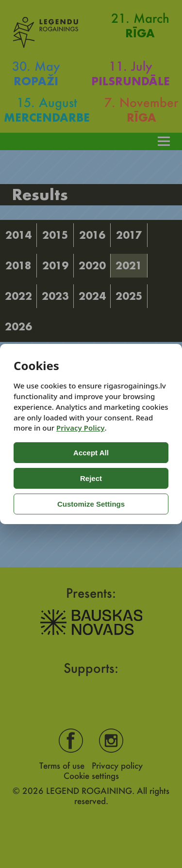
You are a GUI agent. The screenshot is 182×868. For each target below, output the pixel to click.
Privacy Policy (80, 428)
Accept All (91, 453)
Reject (91, 478)
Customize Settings (91, 504)
